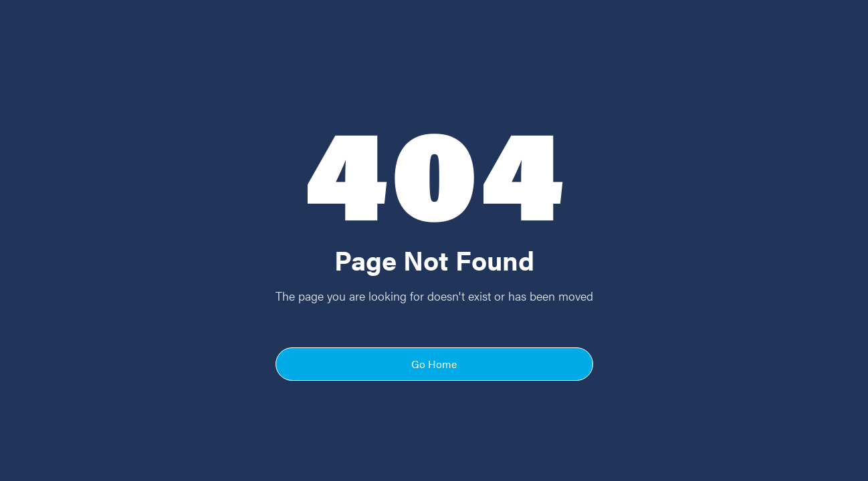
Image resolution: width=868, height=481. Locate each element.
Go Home (434, 364)
